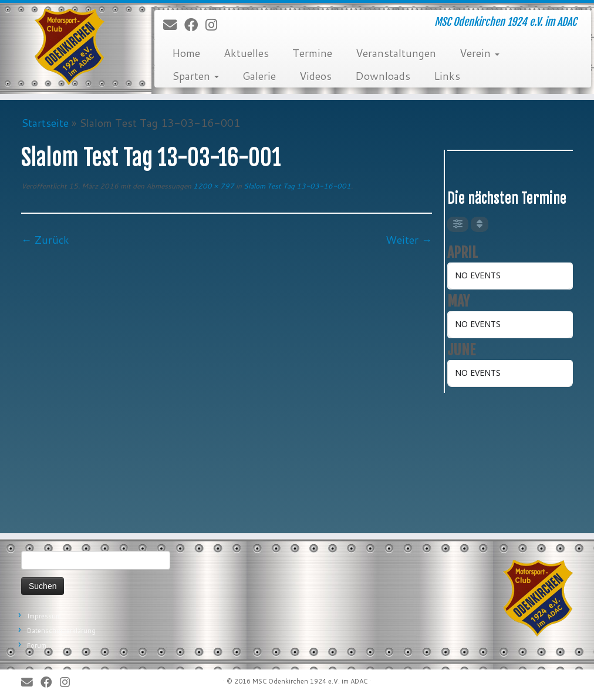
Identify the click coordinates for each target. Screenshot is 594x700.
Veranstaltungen (396, 53)
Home (186, 53)
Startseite (45, 123)
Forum (37, 645)
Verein (480, 53)
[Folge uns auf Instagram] (215, 25)
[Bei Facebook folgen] (195, 25)
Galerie (259, 76)
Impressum (44, 616)
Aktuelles (246, 53)
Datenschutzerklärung (61, 631)
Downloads (383, 76)
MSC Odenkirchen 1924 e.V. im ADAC (310, 681)
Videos (315, 76)
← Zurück (45, 240)
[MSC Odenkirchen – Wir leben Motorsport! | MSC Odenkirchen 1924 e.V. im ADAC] (70, 47)
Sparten (195, 76)
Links (447, 76)
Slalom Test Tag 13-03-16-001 (296, 186)
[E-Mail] (174, 25)
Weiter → (409, 240)
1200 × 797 (213, 186)
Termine (312, 53)
